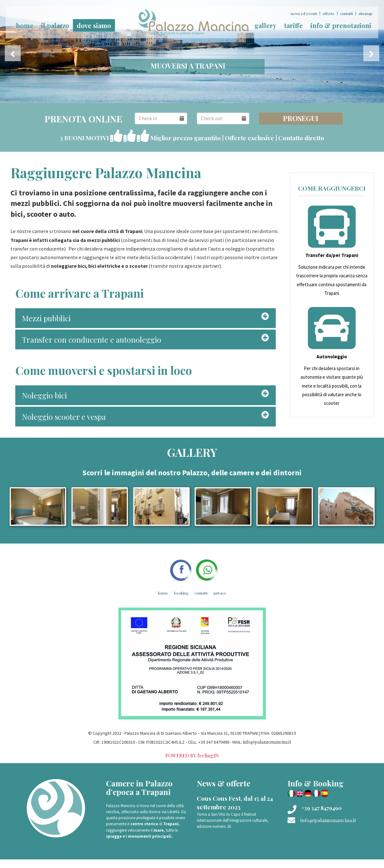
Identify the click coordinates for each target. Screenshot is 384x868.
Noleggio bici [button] (44, 395)
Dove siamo (94, 25)
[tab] (146, 318)
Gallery (265, 25)
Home (163, 593)
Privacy (220, 593)
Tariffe (293, 25)
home (25, 25)
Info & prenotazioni (341, 25)
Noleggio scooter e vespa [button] (64, 417)
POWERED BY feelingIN (192, 755)
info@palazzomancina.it (267, 742)
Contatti (347, 13)
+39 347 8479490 (322, 808)
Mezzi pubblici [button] (46, 318)
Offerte (329, 13)
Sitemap (366, 13)
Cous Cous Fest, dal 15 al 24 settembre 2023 (235, 802)
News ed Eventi (304, 13)
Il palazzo (55, 25)
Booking (181, 593)
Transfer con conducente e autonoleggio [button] (92, 339)
